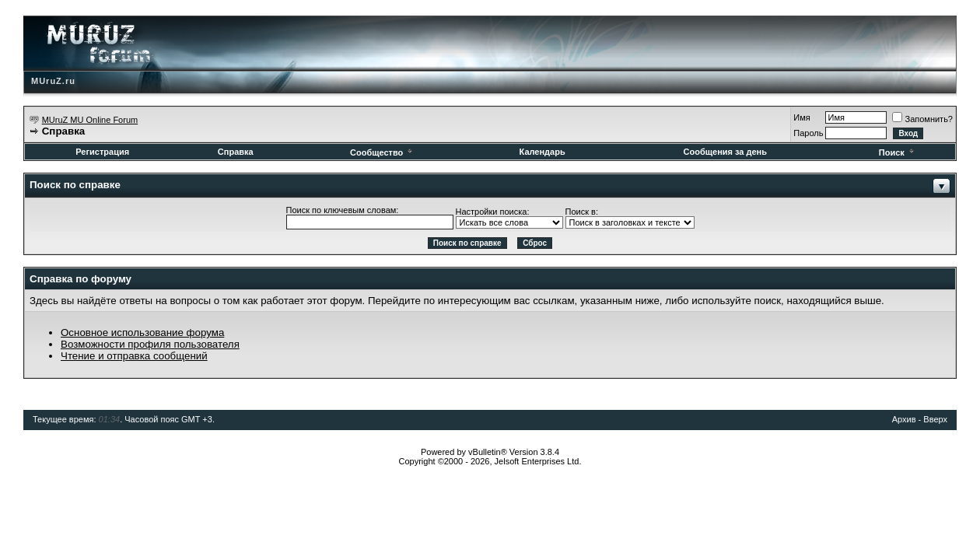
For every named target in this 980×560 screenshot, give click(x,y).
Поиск (898, 152)
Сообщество (382, 152)
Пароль (808, 133)
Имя (801, 117)
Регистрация (102, 152)
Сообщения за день (725, 152)
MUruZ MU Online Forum (90, 120)
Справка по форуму (80, 279)
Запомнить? (922, 119)
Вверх (935, 419)
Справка (236, 152)
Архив (904, 419)
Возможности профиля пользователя (150, 344)
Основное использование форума (142, 332)
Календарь (542, 152)
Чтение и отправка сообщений (134, 356)
